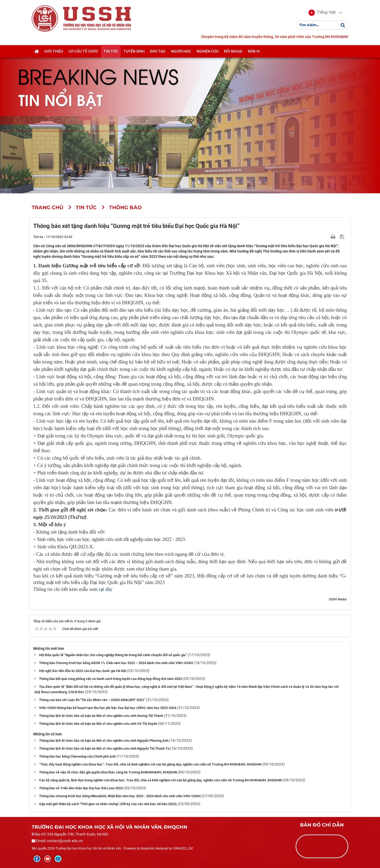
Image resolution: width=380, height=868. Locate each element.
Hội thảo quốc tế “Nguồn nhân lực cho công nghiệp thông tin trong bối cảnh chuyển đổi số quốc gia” (113, 655)
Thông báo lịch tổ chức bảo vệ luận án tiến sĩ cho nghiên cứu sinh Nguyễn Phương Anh (104, 741)
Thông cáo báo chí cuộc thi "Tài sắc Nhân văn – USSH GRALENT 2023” (92, 700)
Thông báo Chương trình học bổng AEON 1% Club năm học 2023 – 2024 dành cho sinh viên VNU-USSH (116, 663)
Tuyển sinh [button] (134, 51)
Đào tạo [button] (158, 51)
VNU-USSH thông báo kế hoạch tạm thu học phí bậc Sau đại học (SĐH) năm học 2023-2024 (108, 708)
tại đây (106, 589)
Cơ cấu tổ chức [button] (83, 51)
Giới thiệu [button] (54, 51)
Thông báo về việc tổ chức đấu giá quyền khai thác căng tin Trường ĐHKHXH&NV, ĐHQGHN (108, 772)
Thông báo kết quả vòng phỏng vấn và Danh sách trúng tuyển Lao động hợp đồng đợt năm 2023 (110, 679)
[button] (322, 13)
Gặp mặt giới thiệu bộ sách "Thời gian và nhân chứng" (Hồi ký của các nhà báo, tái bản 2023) (108, 804)
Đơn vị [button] (254, 51)
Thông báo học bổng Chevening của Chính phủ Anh (77, 756)
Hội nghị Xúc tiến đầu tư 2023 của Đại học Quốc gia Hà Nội (83, 671)
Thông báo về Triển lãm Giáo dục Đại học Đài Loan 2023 (81, 788)
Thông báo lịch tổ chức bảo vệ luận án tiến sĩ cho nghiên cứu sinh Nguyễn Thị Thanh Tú (104, 748)
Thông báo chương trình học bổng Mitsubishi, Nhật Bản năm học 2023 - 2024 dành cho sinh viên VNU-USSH (120, 796)
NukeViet (147, 848)
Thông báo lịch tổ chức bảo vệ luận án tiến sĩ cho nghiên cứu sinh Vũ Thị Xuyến (98, 724)
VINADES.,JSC (183, 848)
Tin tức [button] (111, 51)
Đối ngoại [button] (233, 51)
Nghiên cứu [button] (208, 51)
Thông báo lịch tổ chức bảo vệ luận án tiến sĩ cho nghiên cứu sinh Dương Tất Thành (101, 716)
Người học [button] (181, 51)
